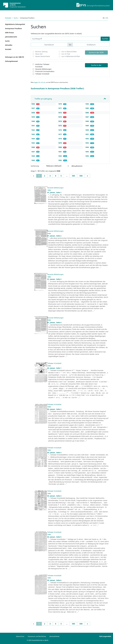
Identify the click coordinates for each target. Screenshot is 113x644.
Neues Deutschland (43, 56)
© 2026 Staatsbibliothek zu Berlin (38, 640)
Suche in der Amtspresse (96, 66)
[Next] (87, 176)
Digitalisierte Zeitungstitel (15, 24)
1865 (33, 143)
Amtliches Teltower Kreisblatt (42, 66)
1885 (87, 108)
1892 (87, 139)
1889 (87, 126)
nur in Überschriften (69, 52)
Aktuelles (9, 45)
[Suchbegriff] (66, 39)
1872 (60, 113)
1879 (60, 143)
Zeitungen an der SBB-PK (15, 57)
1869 (33, 160)
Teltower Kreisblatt (42, 74)
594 (81, 176)
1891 (87, 134)
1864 (33, 139)
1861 (33, 126)
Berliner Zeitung (41, 52)
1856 (33, 104)
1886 (87, 113)
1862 (33, 130)
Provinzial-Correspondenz (45, 71)
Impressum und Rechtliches (37, 636)
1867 (33, 152)
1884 (87, 104)
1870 (60, 104)
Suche (16, 18)
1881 (60, 152)
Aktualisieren (77, 166)
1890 (87, 130)
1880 (60, 147)
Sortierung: (35, 166)
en (107, 18)
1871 (60, 108)
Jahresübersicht (11, 37)
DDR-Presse (9, 33)
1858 (33, 113)
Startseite (8, 18)
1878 (60, 139)
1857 (33, 108)
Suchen (105, 39)
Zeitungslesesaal (11, 61)
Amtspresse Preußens (13, 28)
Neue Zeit (39, 54)
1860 (33, 121)
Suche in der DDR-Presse (96, 53)
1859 (33, 117)
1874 (60, 121)
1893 (87, 143)
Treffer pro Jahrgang (43, 99)
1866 (33, 147)
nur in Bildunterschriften (71, 56)
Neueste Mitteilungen (43, 69)
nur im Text (66, 54)
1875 (60, 126)
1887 (87, 117)
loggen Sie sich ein (40, 82)
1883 (60, 160)
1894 (87, 147)
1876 (60, 130)
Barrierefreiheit (54, 636)
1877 (60, 134)
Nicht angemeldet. (105, 636)
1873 (60, 117)
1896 (87, 156)
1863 (33, 134)
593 (73, 176)
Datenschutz (20, 636)
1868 (33, 156)
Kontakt (8, 49)
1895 (87, 152)
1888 (87, 121)
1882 (60, 156)
